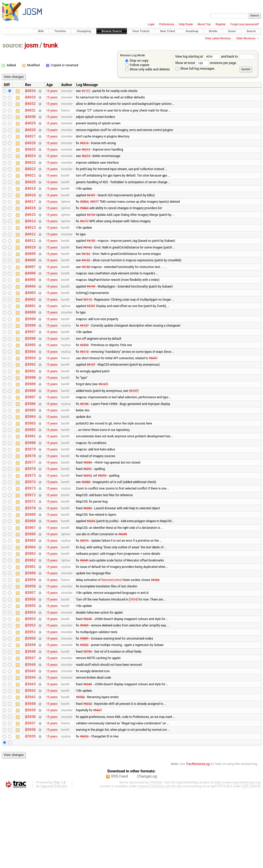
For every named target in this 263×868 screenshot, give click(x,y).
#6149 (91, 310)
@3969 (30, 565)
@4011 (30, 259)
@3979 (30, 492)
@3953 (30, 682)
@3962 (30, 616)
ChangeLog (147, 853)
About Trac (204, 24)
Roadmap (192, 31)
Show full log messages (195, 68)
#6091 (88, 514)
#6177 (84, 237)
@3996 (30, 368)
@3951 (30, 696)
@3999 (30, 347)
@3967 (30, 580)
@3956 (30, 660)
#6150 (91, 259)
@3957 (30, 653)
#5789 (88, 718)
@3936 (30, 806)
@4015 (30, 230)
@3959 (30, 638)
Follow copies (137, 65)
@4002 (30, 325)
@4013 (30, 244)
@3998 (30, 354)
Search (251, 31)
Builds (213, 31)
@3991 (30, 405)
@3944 (30, 747)
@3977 (30, 507)
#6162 (88, 266)
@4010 (30, 266)
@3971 (30, 551)
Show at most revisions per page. (206, 63)
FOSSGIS (156, 859)
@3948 (30, 718)
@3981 (30, 478)
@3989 (30, 419)
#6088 (86, 529)
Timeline (60, 31)
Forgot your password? (245, 24)
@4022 (30, 179)
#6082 (88, 558)
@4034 (30, 91)
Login (151, 24)
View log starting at (198, 56)
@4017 (30, 215)
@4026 (30, 150)
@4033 (30, 99)
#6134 (91, 230)
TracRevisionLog (198, 841)
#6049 (123, 587)
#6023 (84, 813)
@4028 (30, 135)
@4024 (30, 164)
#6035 (91, 572)
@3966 (30, 587)
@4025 (30, 157)
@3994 (30, 383)
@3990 (30, 412)
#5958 (80, 769)
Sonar (232, 31)
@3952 (30, 689)
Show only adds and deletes (147, 69)
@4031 (30, 113)
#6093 (102, 521)
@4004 (30, 310)
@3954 (30, 675)
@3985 (30, 449)
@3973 (30, 536)
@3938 (30, 791)
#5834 (84, 215)
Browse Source (112, 31)
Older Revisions (246, 38)
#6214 (86, 164)
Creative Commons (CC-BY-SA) (160, 863)
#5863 (84, 223)
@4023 (30, 172)
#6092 (88, 521)
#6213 (84, 150)
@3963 (30, 609)
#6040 (88, 682)
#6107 (91, 398)
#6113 (84, 383)
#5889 (84, 704)
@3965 (30, 594)
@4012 (30, 252)
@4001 (30, 332)
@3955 (30, 667)
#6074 (84, 594)
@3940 (30, 777)
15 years (52, 91)
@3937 (30, 798)
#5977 (94, 215)
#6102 (86, 91)
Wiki (41, 31)
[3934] (133, 660)
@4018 (30, 208)
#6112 (88, 325)
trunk (50, 45)
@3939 (30, 784)
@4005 (30, 303)
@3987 (30, 434)
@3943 (30, 755)
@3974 (30, 529)
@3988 (30, 427)
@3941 (30, 769)
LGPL (246, 863)
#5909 (84, 689)
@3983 (30, 463)
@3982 (30, 470)
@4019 (30, 201)
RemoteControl (112, 638)
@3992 (30, 397)
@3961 (30, 624)
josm (31, 45)
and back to (238, 56)
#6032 (88, 777)
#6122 (86, 281)
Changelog (84, 31)
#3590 (84, 376)
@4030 (30, 120)
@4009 (30, 274)
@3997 (30, 361)
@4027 (30, 142)
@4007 (30, 288)
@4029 (30, 128)
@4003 (30, 317)
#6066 (155, 638)
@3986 (30, 441)
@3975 (30, 521)
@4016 (30, 222)
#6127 (84, 354)
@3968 (30, 572)
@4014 (30, 237)
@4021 (30, 186)
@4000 (30, 339)
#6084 (88, 507)
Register (221, 24)
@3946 (30, 733)
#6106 (84, 441)
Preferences (167, 24)
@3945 (30, 740)
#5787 (91, 332)
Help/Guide (186, 24)
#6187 (91, 208)
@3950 (30, 704)
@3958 (30, 645)
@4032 (30, 106)
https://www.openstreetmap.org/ (238, 859)
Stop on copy (137, 61)
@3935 (30, 813)
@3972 (30, 543)
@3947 (30, 726)
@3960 (30, 631)
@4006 (30, 295)
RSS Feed (120, 853)
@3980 (30, 485)
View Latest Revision (218, 38)
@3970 (30, 558)
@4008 (30, 281)
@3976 (30, 514)
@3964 (30, 602)
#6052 (84, 711)
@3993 (30, 390)
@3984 (30, 456)
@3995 (30, 376)
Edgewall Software (54, 863)
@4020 (30, 193)
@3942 (30, 762)
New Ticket (168, 31)
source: (13, 45)
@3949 (30, 711)
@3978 (30, 500)
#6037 (153, 390)
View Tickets (141, 31)
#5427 (97, 784)
